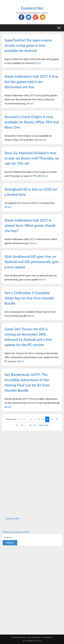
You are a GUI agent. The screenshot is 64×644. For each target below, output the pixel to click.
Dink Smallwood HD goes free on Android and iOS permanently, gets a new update (32, 262)
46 (30, 425)
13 (17, 425)
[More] (38, 63)
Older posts (44, 425)
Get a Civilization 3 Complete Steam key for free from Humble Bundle (29, 298)
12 (57, 419)
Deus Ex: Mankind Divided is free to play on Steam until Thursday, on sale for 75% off (32, 158)
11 (52, 419)
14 (22, 425)
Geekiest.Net (32, 8)
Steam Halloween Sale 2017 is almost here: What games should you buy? (30, 225)
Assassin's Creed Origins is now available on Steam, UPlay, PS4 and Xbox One (32, 122)
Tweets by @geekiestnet (15, 532)
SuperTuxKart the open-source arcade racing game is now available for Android (28, 45)
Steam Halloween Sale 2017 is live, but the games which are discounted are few (31, 82)
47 (35, 425)
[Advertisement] (22, 474)
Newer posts (11, 419)
